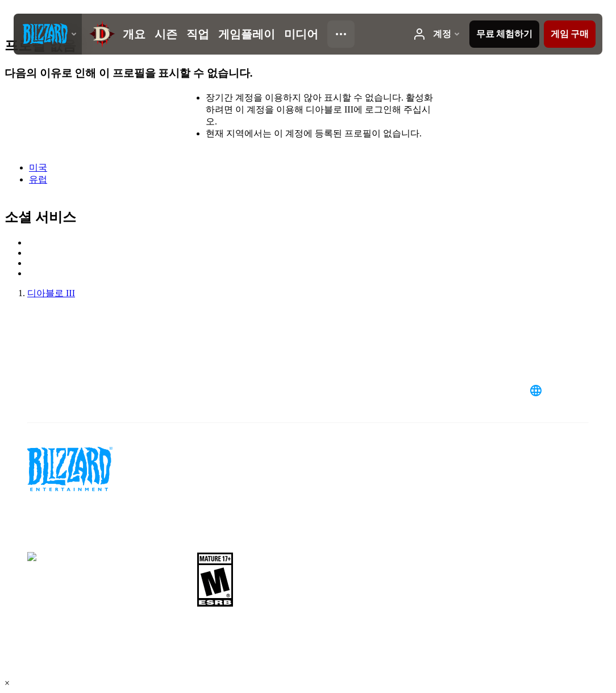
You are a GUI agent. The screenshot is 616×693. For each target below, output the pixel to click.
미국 (38, 167)
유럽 (38, 179)
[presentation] (48, 34)
